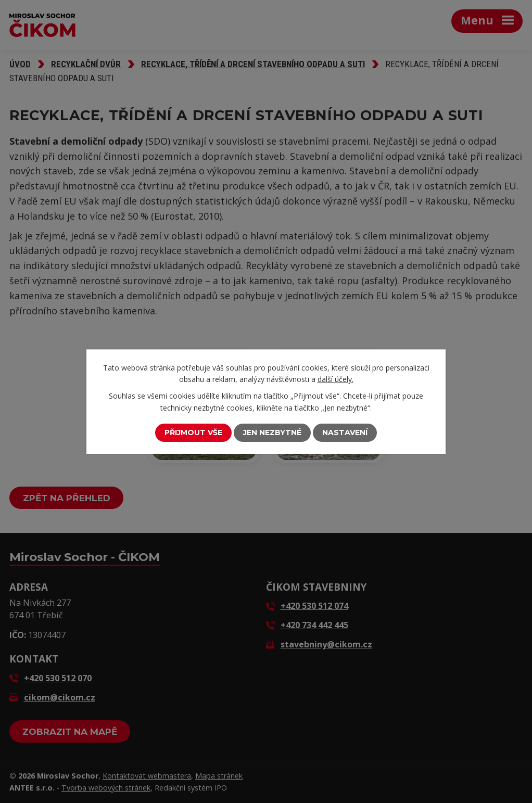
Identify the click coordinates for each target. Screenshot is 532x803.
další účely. (335, 379)
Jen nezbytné (272, 432)
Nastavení (345, 432)
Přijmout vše (193, 432)
